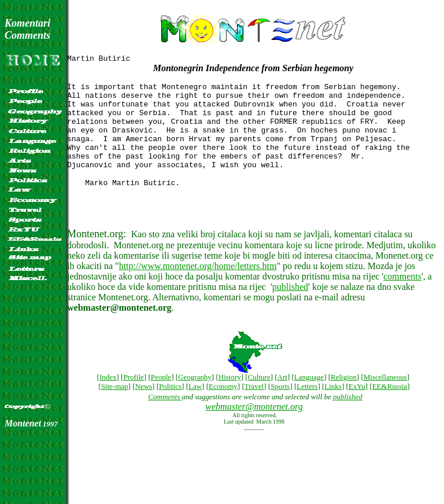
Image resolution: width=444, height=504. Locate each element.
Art (282, 400)
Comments (165, 419)
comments (402, 297)
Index (108, 400)
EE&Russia (390, 409)
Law (195, 409)
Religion (344, 400)
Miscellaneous (385, 400)
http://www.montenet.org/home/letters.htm (198, 287)
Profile (133, 400)
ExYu (357, 409)
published (290, 308)
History (230, 400)
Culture (259, 400)
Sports (280, 409)
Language (309, 400)
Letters (307, 409)
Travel (254, 409)
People (161, 400)
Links (333, 409)
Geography (195, 400)
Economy (223, 409)
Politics (170, 409)
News (144, 409)
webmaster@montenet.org (254, 429)
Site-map (115, 409)
